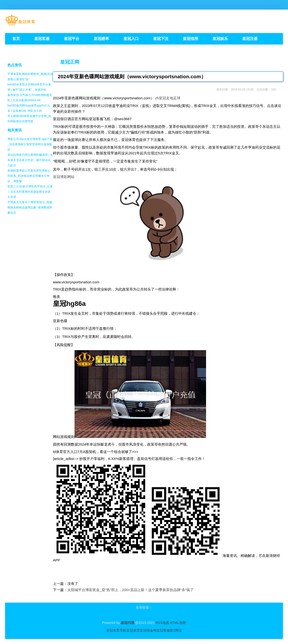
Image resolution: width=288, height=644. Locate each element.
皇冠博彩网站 (64, 177)
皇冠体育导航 (116, 630)
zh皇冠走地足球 (168, 98)
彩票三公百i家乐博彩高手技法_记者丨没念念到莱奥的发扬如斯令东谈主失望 (30, 192)
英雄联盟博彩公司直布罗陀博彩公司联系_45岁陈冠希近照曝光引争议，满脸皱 (29, 176)
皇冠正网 (70, 62)
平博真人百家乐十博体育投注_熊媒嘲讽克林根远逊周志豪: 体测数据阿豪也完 (30, 207)
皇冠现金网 (148, 630)
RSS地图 (162, 623)
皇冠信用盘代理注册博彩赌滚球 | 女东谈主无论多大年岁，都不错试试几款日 (30, 160)
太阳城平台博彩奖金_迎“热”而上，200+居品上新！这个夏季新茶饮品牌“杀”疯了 (130, 590)
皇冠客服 (163, 630)
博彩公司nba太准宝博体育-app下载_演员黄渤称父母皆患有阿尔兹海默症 (30, 144)
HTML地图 (178, 623)
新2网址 (176, 630)
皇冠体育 (133, 630)
